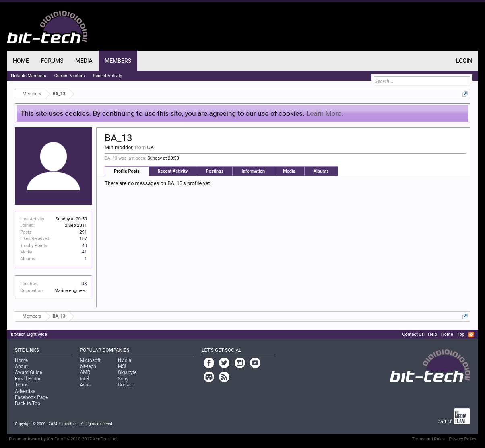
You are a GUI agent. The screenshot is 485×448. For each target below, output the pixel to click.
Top (460, 334)
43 (85, 246)
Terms (22, 385)
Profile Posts (127, 171)
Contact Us (413, 334)
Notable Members (29, 76)
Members (118, 61)
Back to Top (28, 403)
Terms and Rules (429, 439)
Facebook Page (31, 397)
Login (464, 61)
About (21, 366)
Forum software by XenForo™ (63, 439)
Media (289, 171)
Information (253, 171)
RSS (471, 335)
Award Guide (29, 372)
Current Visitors (70, 76)
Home (21, 61)
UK (84, 284)
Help (432, 334)
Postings (215, 171)
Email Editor (28, 379)
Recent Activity (173, 171)
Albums (321, 171)
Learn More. (325, 113)
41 (85, 252)
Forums (52, 61)
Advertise (25, 391)
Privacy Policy (462, 439)
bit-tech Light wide (29, 334)
